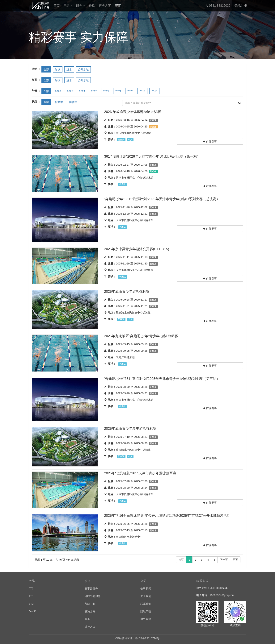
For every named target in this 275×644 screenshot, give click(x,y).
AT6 (31, 588)
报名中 (59, 102)
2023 (94, 91)
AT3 (31, 596)
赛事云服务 (91, 588)
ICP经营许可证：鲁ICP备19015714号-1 (138, 638)
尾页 (235, 560)
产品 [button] (68, 6)
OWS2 (33, 611)
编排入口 (90, 627)
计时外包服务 (93, 596)
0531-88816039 (218, 6)
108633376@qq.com (222, 595)
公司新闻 (146, 588)
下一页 (224, 560)
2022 (106, 91)
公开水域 (83, 69)
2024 (82, 91)
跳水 (69, 69)
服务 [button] (80, 6)
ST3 (31, 604)
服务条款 (146, 619)
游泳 (58, 69)
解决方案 (105, 6)
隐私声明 (146, 611)
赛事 (118, 6)
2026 (58, 91)
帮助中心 (90, 604)
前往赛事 (210, 141)
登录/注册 (241, 6)
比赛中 (73, 102)
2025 (70, 91)
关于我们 (146, 596)
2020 (130, 91)
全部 (46, 69)
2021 (118, 91)
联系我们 (146, 604)
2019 (142, 91)
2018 (154, 91)
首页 (57, 6)
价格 (92, 6)
